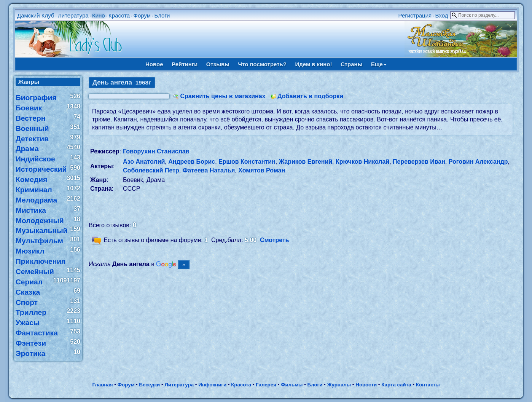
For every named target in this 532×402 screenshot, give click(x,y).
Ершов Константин (247, 162)
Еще (379, 64)
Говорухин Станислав (156, 151)
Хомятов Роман (262, 170)
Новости (366, 385)
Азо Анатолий (144, 162)
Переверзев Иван (419, 162)
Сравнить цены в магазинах (223, 96)
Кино (99, 15)
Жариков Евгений (306, 162)
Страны (352, 64)
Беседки (149, 385)
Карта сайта (396, 385)
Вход (442, 15)
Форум (142, 15)
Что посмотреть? (262, 64)
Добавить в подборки (310, 96)
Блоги (162, 15)
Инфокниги (212, 385)
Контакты (428, 385)
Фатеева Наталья (209, 170)
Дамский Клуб (36, 15)
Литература (73, 15)
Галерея (266, 385)
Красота (119, 15)
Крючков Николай (362, 162)
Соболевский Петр (151, 170)
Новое (154, 64)
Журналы (339, 385)
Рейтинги (185, 64)
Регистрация (415, 15)
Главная (102, 385)
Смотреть (275, 240)
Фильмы (292, 385)
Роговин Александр (478, 162)
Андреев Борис (192, 162)
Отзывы (218, 64)
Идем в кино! (313, 64)
